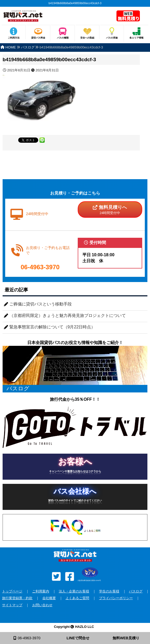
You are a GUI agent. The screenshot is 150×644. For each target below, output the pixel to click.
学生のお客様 (109, 591)
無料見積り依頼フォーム (128, 16)
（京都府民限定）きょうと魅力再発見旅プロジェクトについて (68, 315)
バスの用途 (112, 38)
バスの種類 (63, 38)
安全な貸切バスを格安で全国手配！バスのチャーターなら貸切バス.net (55, 17)
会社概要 (49, 598)
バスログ (136, 591)
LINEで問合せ (78, 638)
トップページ (12, 591)
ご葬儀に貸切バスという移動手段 (41, 304)
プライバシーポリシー (116, 598)
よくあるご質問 (77, 598)
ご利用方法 (14, 38)
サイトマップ (12, 605)
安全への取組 (87, 38)
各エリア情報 (136, 38)
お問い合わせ (42, 605)
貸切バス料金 (38, 38)
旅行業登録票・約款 (17, 598)
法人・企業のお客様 (74, 591)
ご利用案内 (41, 591)
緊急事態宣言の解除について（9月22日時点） (52, 327)
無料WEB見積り (126, 638)
